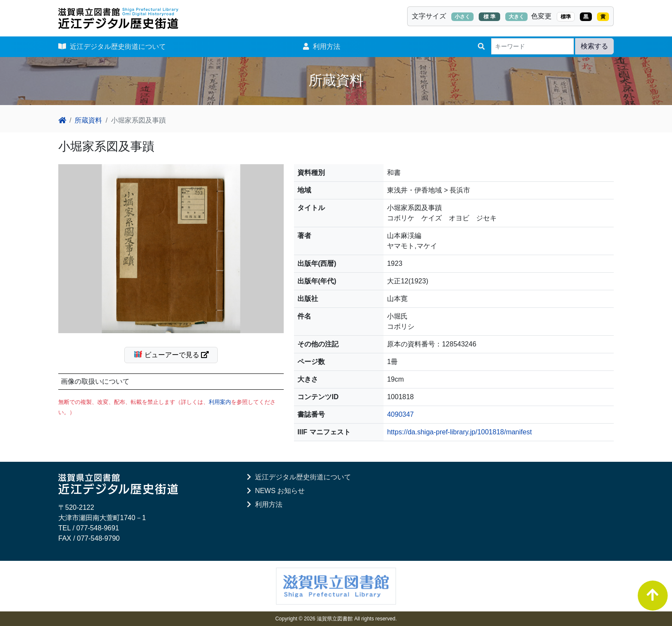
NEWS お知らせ (276, 491)
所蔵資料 (88, 120)
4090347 (400, 414)
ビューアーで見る (175, 354)
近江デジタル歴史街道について (112, 47)
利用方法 (322, 47)
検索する (594, 46)
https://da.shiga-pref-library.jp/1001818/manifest (459, 432)
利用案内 (220, 402)
